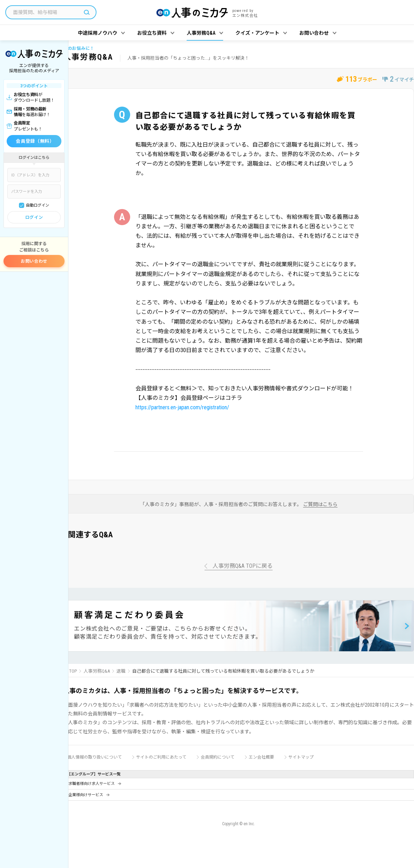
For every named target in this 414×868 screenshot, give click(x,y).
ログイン (34, 217)
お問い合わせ (34, 261)
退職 (121, 671)
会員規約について (218, 757)
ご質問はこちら (320, 504)
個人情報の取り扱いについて (94, 757)
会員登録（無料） (35, 141)
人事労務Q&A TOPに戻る (243, 566)
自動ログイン (38, 205)
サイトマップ (301, 757)
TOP (73, 671)
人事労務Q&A (97, 671)
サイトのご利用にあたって (161, 757)
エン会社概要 (261, 757)
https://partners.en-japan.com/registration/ (182, 407)
